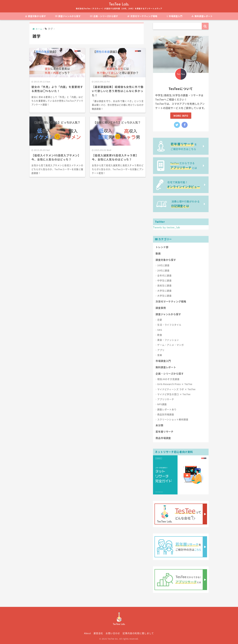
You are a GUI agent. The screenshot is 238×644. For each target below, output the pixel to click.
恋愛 (160, 320)
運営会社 (98, 633)
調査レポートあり (167, 409)
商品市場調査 (163, 438)
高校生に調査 (164, 285)
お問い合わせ (113, 633)
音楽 (160, 355)
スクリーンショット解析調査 (173, 419)
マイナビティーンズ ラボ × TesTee (176, 389)
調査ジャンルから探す (68, 16)
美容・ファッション (168, 340)
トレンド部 (162, 247)
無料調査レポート (202, 16)
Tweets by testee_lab (167, 227)
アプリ (161, 350)
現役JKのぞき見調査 (168, 379)
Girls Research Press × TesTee (175, 384)
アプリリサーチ (166, 399)
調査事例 (161, 308)
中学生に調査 (164, 280)
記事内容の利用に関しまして (138, 633)
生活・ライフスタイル (169, 325)
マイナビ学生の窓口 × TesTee (174, 394)
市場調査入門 (175, 16)
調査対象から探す (36, 16)
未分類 (159, 425)
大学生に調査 (164, 291)
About (88, 633)
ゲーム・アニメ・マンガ (170, 345)
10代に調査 (163, 265)
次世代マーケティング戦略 (142, 16)
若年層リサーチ (165, 432)
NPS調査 (162, 404)
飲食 (160, 335)
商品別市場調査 (166, 414)
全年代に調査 (164, 275)
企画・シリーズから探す (104, 16)
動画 (158, 253)
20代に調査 (163, 270)
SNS (160, 330)
